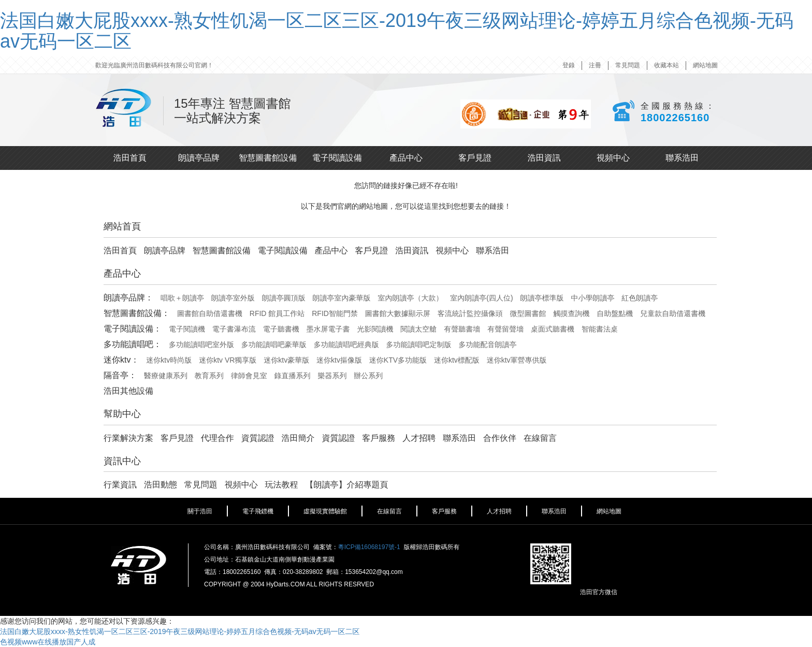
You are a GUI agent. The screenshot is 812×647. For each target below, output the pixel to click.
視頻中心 (613, 158)
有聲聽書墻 (462, 329)
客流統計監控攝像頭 (470, 313)
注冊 (595, 65)
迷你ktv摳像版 (339, 360)
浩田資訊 (544, 158)
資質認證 (258, 438)
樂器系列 (332, 376)
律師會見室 (249, 376)
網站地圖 (705, 65)
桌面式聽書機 (553, 329)
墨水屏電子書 (328, 329)
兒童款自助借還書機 (673, 313)
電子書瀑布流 (234, 329)
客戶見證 (475, 158)
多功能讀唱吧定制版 (419, 344)
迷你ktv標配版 (457, 360)
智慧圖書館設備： (137, 313)
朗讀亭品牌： (128, 298)
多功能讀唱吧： (133, 344)
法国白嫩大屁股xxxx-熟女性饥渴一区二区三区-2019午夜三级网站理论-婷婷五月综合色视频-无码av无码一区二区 (397, 31)
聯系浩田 (682, 158)
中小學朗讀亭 (592, 298)
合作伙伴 (500, 438)
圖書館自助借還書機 (210, 313)
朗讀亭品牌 (199, 158)
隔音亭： (120, 375)
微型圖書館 (528, 313)
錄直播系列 (293, 376)
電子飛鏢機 (258, 511)
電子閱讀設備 (337, 158)
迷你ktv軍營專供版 (517, 360)
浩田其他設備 (128, 391)
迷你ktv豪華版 (286, 360)
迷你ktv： (121, 360)
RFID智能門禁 (335, 313)
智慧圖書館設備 (268, 158)
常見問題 (628, 65)
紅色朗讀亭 (640, 298)
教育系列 (209, 376)
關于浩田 (200, 511)
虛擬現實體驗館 (325, 511)
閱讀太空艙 (418, 329)
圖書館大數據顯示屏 (398, 313)
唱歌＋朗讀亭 (182, 298)
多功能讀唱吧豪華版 (274, 344)
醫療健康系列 (166, 376)
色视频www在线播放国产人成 (48, 642)
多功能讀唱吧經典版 (346, 344)
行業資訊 (120, 485)
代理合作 (218, 438)
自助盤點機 (615, 313)
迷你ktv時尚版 (169, 360)
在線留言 (540, 438)
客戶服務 (379, 438)
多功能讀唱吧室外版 (201, 344)
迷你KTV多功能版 (398, 360)
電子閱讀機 (187, 329)
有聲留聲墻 (505, 329)
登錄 (569, 65)
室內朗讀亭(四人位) (481, 298)
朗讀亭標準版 (542, 298)
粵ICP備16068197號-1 (369, 547)
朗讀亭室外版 (233, 298)
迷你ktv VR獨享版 (228, 360)
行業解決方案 (128, 438)
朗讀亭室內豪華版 (342, 298)
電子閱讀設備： (133, 329)
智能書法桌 (600, 329)
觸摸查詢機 (571, 313)
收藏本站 (666, 65)
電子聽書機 (281, 329)
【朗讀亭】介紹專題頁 (346, 485)
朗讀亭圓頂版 (284, 298)
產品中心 (406, 158)
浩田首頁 (130, 158)
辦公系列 (368, 376)
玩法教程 (282, 485)
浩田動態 (161, 485)
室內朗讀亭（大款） (410, 298)
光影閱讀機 (375, 329)
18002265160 (675, 118)
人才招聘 (419, 438)
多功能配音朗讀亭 (487, 344)
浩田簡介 (298, 438)
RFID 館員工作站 (277, 313)
